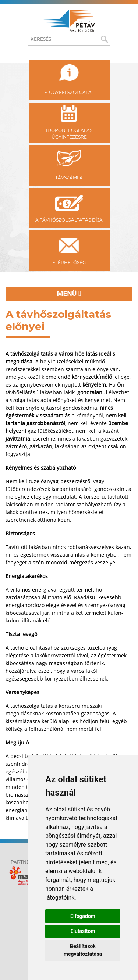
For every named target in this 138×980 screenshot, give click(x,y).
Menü (69, 293)
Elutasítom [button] (83, 931)
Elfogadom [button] (83, 916)
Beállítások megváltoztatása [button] (83, 950)
